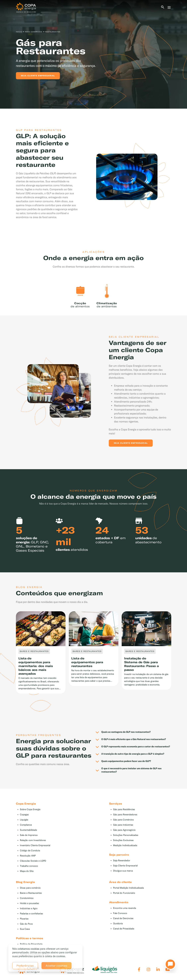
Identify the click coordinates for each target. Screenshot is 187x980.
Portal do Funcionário (124, 893)
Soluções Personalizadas (126, 835)
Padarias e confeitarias (31, 914)
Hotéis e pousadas (29, 903)
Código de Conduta (30, 851)
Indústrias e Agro (29, 908)
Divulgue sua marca (123, 871)
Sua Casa (25, 929)
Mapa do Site (27, 871)
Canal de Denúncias (123, 918)
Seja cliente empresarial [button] (38, 76)
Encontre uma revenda (125, 908)
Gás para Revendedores (125, 815)
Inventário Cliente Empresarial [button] (35, 845)
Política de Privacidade (31, 944)
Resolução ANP (28, 856)
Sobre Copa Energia (30, 809)
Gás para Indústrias (123, 825)
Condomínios (27, 898)
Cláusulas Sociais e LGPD (33, 861)
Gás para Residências (124, 809)
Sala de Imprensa (29, 835)
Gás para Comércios (123, 820)
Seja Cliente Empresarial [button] (131, 443)
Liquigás (24, 820)
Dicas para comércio (30, 888)
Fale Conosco (120, 913)
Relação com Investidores (33, 840)
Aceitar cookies (56, 966)
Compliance (26, 825)
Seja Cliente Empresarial (125, 866)
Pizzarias (24, 919)
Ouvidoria (118, 924)
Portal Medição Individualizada (128, 888)
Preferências (25, 966)
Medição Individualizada (125, 845)
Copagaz (24, 815)
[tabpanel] (93, 54)
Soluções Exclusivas (123, 840)
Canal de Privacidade (124, 929)
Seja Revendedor (122, 861)
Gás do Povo (26, 924)
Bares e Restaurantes (31, 893)
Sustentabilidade (28, 830)
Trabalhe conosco (29, 866)
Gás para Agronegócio (124, 830)
